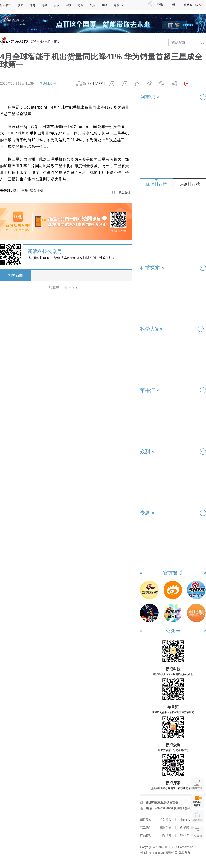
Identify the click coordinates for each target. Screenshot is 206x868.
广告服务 (166, 820)
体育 (33, 5)
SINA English (188, 835)
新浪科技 (37, 42)
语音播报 (197, 817)
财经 (44, 5)
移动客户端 (193, 5)
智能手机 (37, 191)
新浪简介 (146, 820)
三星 (25, 191)
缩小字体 (111, 84)
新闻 (21, 5)
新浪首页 (6, 5)
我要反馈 (124, 192)
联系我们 (146, 828)
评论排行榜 (190, 184)
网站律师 (166, 835)
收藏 (136, 84)
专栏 (104, 5)
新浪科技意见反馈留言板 (162, 802)
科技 (68, 5)
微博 (149, 84)
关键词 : (6, 191)
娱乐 (56, 5)
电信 (48, 42)
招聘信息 (166, 828)
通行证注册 (187, 828)
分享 (174, 84)
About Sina (187, 820)
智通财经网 (48, 83)
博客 (80, 5)
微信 (161, 84)
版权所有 (184, 853)
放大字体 (123, 84)
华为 (16, 191)
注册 (172, 5)
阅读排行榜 (157, 184)
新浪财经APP (93, 83)
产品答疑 (146, 835)
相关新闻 (15, 276)
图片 (92, 5)
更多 (119, 5)
